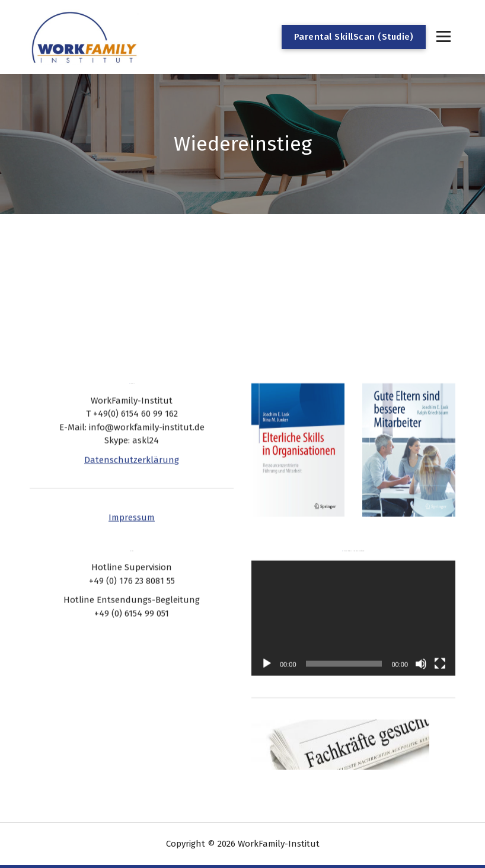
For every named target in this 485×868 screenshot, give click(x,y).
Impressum (132, 495)
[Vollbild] (440, 642)
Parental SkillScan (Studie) (354, 37)
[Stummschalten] (421, 642)
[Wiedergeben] (267, 642)
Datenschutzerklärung (132, 438)
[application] (353, 596)
